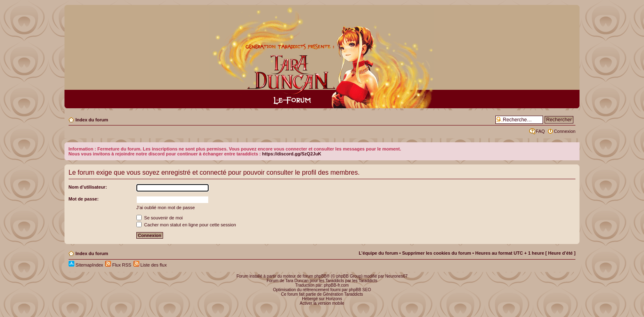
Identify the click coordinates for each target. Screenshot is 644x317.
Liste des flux (150, 265)
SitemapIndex (86, 265)
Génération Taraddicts (343, 294)
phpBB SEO (360, 290)
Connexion (565, 131)
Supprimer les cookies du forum (437, 253)
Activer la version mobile (322, 303)
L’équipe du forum (378, 253)
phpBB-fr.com (337, 285)
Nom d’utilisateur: (88, 187)
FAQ (540, 131)
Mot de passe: (84, 199)
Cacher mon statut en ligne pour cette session (186, 225)
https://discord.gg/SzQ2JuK (292, 154)
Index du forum (92, 120)
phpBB (320, 276)
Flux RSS (118, 265)
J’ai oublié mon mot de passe (166, 208)
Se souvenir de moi (160, 218)
